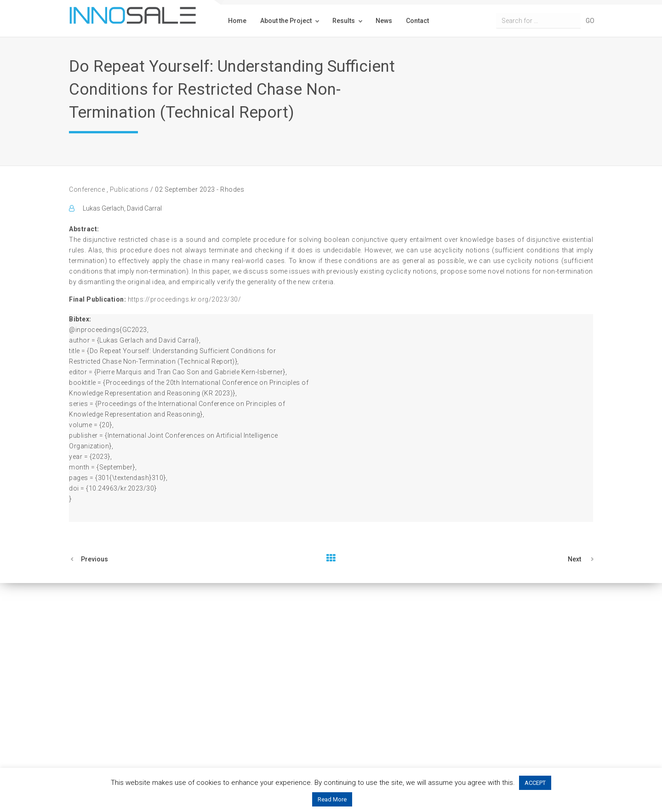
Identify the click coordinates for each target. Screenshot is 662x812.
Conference (88, 189)
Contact (417, 21)
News (384, 21)
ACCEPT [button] (535, 783)
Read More (332, 799)
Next (574, 559)
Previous (94, 559)
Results (344, 21)
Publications (129, 189)
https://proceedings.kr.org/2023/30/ (185, 299)
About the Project (286, 21)
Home (237, 21)
